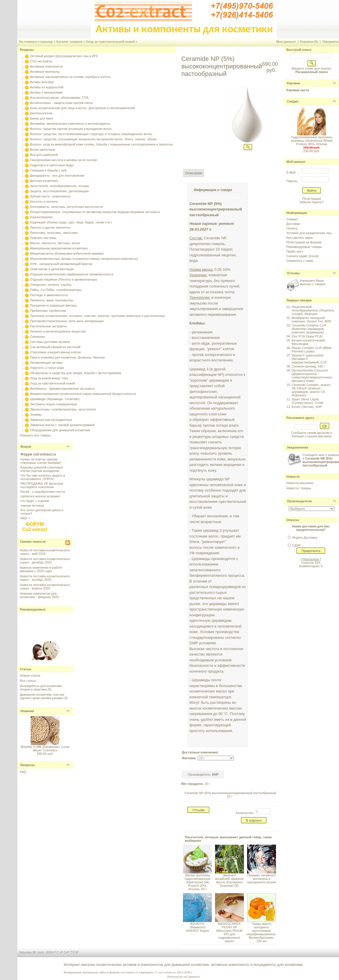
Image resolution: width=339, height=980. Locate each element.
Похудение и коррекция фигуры (53, 305)
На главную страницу (36, 42)
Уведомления (298, 447)
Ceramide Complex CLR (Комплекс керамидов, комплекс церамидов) (309, 329)
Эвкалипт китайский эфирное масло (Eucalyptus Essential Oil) (229, 880)
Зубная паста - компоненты (50, 196)
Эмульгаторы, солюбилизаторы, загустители (63, 409)
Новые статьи (30, 675)
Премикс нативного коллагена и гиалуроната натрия (262, 879)
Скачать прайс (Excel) (302, 256)
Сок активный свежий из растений (55, 347)
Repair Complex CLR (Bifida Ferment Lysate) (312, 350)
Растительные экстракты (48, 326)
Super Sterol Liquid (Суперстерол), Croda (307, 401)
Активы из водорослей (47, 87)
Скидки (293, 101)
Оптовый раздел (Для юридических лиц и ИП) (64, 56)
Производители (299, 501)
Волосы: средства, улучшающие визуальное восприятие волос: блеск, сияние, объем (93, 139)
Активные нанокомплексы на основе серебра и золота (70, 77)
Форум (26, 447)
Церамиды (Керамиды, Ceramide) (55, 399)
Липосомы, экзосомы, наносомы (54, 233)
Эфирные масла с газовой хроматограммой (62, 425)
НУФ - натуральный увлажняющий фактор (61, 264)
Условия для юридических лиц (309, 233)
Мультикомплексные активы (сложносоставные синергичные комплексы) (84, 259)
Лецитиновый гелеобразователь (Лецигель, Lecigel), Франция (313, 310)
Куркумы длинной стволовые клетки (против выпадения (42, 469)
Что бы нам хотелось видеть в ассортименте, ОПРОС (43, 477)
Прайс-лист (295, 251)
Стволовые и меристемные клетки (55, 352)
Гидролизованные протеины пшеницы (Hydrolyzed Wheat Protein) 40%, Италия (312, 141)
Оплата (292, 228)
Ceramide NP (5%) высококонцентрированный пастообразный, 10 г (230, 795)
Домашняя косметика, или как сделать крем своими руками (42, 696)
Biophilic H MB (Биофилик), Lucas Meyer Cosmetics (45, 748)
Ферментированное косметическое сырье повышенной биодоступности (83, 394)
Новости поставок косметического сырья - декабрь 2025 (45, 561)
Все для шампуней (44, 155)
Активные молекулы (45, 72)
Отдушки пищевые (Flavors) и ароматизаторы (64, 279)
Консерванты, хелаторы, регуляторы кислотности (67, 207)
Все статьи (28, 681)
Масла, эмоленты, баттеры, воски (55, 243)
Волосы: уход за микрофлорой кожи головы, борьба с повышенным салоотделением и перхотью (102, 144)
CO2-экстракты (41, 61)
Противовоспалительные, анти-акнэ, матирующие (67, 321)
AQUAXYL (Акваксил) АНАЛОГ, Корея (197, 927)
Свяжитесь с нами (300, 261)
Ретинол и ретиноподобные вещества (58, 331)
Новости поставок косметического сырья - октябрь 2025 (45, 578)
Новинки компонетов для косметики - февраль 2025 (39, 595)
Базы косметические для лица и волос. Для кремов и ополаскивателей (82, 108)
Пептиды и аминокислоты (49, 295)
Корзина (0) (309, 42)
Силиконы (38, 337)
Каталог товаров (70, 42)
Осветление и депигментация (52, 269)
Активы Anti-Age (42, 82)
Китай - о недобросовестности (43, 492)
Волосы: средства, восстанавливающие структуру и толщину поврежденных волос (91, 134)
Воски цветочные (43, 150)
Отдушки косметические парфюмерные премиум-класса (72, 274)
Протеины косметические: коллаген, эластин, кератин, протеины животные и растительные (98, 316)
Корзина (293, 83)
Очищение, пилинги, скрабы (51, 285)
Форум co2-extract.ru (38, 454)
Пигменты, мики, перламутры (52, 300)
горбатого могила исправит (40, 496)
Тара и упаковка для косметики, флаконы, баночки (67, 357)
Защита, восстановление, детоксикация (59, 191)
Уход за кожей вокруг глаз (49, 378)
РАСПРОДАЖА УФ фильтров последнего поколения (42, 485)
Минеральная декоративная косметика (59, 248)
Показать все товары (35, 435)
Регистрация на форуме (304, 242)
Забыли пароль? (312, 202)
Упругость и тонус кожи (47, 368)
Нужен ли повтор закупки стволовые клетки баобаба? (41, 461)
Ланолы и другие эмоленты (50, 227)
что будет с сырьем (35, 501)
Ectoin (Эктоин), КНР (307, 407)
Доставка (293, 224)
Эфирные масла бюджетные (51, 420)
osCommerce (192, 977)
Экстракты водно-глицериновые (54, 404)
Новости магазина (300, 483)
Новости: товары (299, 488)
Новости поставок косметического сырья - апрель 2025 (45, 587)
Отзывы (293, 273)
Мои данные (286, 42)
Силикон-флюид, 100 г (308, 366)
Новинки (27, 711)
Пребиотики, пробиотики (48, 311)
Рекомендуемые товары (304, 247)
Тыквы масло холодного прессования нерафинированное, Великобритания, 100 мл (261, 932)
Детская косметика (44, 181)
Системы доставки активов (50, 342)
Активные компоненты (47, 66)
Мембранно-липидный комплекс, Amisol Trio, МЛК (311, 320)
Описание (194, 173)
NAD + (25, 518)
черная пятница (32, 505)
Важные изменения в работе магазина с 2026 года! (41, 569)
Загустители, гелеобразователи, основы (60, 186)
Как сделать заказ (300, 238)
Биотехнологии (41, 113)
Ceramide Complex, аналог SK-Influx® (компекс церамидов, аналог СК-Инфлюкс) (311, 390)
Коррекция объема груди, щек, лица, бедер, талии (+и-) (71, 222)
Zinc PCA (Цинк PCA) (307, 336)
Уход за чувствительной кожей (110, 42)
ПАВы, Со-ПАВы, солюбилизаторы (56, 290)
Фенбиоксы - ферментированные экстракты (62, 389)
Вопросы (28, 765)
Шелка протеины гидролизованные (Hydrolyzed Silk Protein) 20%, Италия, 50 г (197, 882)
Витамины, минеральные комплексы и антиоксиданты (70, 124)
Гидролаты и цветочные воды (52, 165)
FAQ (23, 772)
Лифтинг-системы (43, 238)
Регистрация (312, 199)
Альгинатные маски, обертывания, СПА (59, 98)
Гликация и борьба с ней (48, 170)
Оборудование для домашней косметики (60, 430)
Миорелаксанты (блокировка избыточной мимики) (67, 253)
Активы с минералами (46, 92)
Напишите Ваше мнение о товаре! (313, 282)
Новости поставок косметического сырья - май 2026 (45, 552)
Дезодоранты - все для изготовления (57, 176)
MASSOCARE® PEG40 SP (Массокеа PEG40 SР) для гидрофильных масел (229, 932)
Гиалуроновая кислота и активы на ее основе (64, 160)
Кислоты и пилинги (44, 201)
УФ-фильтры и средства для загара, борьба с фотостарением (76, 373)
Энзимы (36, 415)
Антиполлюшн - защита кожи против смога (61, 103)
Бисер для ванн (42, 118)
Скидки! (292, 219)
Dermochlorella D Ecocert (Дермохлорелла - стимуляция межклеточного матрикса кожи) (312, 376)
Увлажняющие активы (46, 363)
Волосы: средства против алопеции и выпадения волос (71, 129)
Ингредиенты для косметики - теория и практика (42, 688)
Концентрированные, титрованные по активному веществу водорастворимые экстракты (95, 212)
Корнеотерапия (41, 217)
